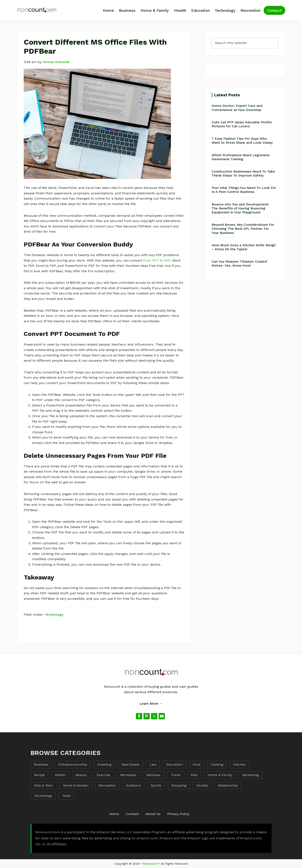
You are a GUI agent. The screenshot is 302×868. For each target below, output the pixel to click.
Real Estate (131, 764)
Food (197, 764)
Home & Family (220, 775)
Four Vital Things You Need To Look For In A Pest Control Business (244, 190)
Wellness (153, 775)
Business (41, 764)
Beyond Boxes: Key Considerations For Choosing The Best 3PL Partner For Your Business (243, 229)
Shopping (179, 785)
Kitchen (240, 764)
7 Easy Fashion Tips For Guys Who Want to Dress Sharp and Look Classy (242, 141)
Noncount (150, 864)
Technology (54, 615)
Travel (176, 775)
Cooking (217, 764)
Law (153, 764)
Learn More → (151, 704)
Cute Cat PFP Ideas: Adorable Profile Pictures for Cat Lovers (242, 124)
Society (202, 785)
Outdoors (133, 785)
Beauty (81, 775)
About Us (153, 814)
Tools (66, 796)
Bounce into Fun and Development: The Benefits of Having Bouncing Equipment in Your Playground (240, 208)
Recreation (107, 785)
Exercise (103, 775)
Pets (194, 775)
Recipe (39, 775)
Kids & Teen (43, 785)
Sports (156, 785)
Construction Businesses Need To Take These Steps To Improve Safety (243, 173)
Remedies (128, 775)
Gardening (251, 775)
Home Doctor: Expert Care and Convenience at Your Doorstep (237, 108)
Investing (104, 764)
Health (60, 775)
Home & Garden (76, 785)
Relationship (228, 785)
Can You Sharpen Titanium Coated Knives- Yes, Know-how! (239, 263)
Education (174, 764)
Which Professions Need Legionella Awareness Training (241, 157)
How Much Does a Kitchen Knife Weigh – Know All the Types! (244, 247)
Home (114, 814)
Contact (132, 814)
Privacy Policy (178, 814)
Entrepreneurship (73, 764)
